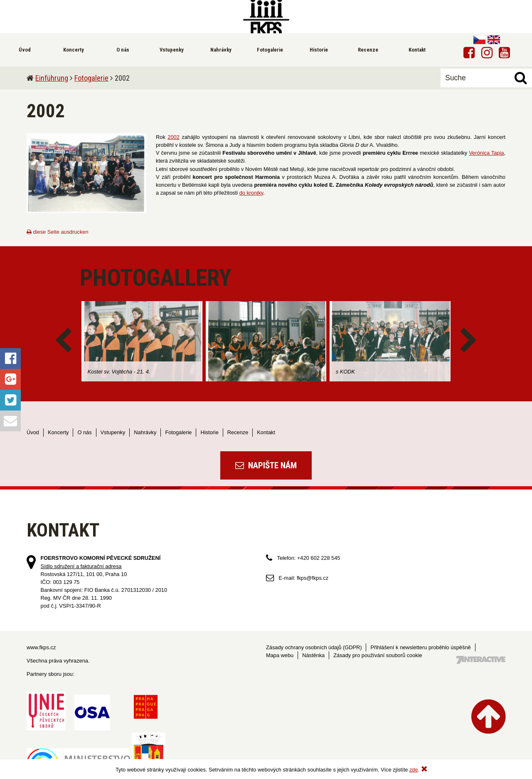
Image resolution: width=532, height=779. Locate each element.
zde (414, 770)
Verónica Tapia (486, 153)
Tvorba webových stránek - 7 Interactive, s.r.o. (481, 660)
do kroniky (251, 193)
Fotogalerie (91, 78)
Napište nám (266, 465)
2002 (173, 137)
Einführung (52, 78)
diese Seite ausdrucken (58, 232)
